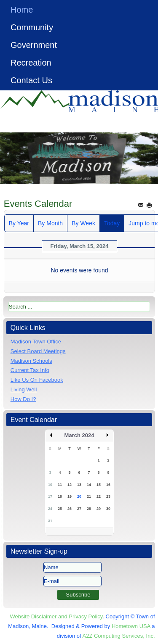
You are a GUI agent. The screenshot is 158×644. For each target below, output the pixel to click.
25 (60, 509)
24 (50, 509)
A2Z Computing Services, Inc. (119, 636)
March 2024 (79, 435)
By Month (50, 223)
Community (32, 27)
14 (89, 485)
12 (70, 485)
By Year (19, 223)
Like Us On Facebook (37, 380)
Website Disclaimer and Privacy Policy (56, 616)
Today (112, 223)
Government (34, 45)
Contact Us (31, 80)
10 (50, 485)
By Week (83, 223)
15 (99, 485)
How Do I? (23, 399)
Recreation (31, 63)
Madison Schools (31, 361)
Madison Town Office (36, 342)
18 (60, 496)
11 (60, 485)
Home (22, 10)
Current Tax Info (30, 370)
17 (50, 496)
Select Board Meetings (38, 351)
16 (108, 485)
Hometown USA (131, 626)
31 (50, 521)
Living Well (24, 389)
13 (79, 485)
